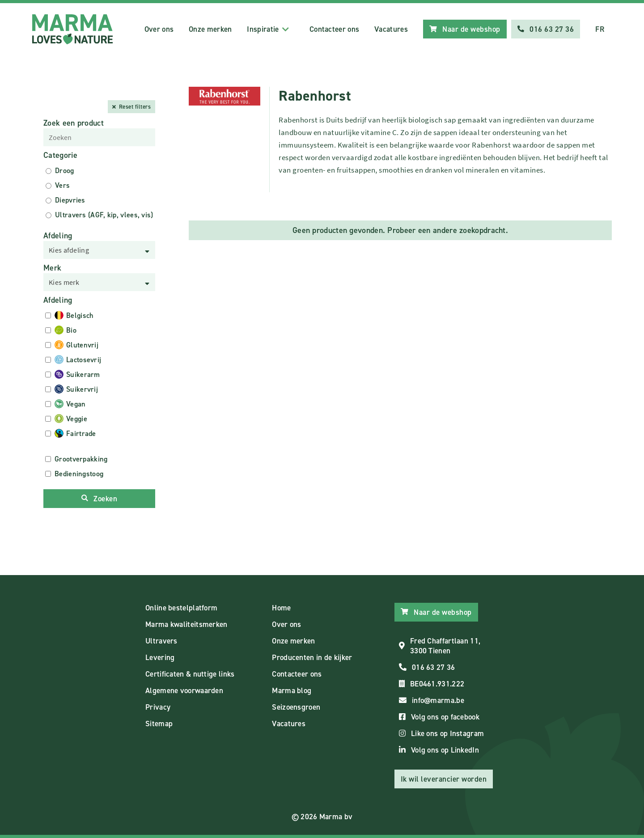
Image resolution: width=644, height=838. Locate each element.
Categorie (61, 155)
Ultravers (161, 641)
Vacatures (391, 29)
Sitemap (159, 724)
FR (600, 29)
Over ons (159, 29)
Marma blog (292, 690)
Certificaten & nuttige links (190, 674)
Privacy (158, 707)
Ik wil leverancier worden (444, 779)
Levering (160, 657)
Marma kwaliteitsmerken (186, 624)
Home (281, 608)
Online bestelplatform (181, 608)
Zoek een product (74, 123)
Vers (62, 185)
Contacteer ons (334, 29)
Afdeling (58, 236)
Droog (65, 171)
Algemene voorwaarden (184, 690)
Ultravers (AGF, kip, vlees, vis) (104, 215)
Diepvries (70, 200)
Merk (52, 268)
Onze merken (210, 29)
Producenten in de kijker (312, 657)
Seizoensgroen (296, 707)
